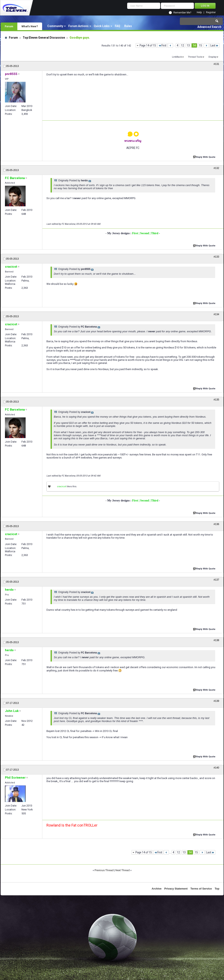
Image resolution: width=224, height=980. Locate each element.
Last (214, 45)
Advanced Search (209, 27)
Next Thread (123, 870)
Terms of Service (201, 889)
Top (217, 889)
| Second (144, 233)
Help (199, 12)
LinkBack (177, 57)
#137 (216, 580)
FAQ (117, 26)
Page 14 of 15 (148, 45)
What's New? (30, 26)
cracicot (62, 486)
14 (194, 45)
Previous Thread (104, 870)
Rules (128, 26)
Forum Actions (78, 26)
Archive (157, 889)
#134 (216, 314)
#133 (216, 257)
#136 (216, 524)
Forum (9, 26)
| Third (154, 233)
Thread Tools (195, 57)
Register (211, 12)
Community (55, 26)
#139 (216, 701)
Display (212, 57)
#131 (216, 64)
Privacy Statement (176, 889)
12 (183, 45)
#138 (216, 640)
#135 (216, 400)
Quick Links (102, 26)
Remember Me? (182, 13)
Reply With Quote (205, 157)
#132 (216, 168)
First (162, 45)
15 (200, 45)
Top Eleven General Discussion (44, 38)
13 (188, 45)
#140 (216, 768)
